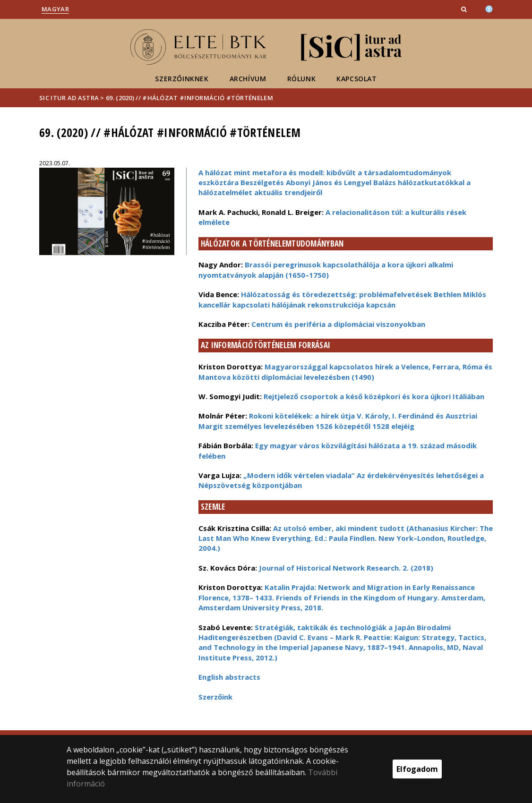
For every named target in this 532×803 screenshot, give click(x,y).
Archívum (248, 79)
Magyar (55, 9)
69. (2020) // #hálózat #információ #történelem (189, 98)
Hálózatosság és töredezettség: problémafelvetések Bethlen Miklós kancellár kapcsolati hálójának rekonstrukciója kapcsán (342, 299)
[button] (465, 9)
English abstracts (229, 677)
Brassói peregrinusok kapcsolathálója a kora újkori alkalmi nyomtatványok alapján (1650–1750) (326, 269)
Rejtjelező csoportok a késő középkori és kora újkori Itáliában (374, 396)
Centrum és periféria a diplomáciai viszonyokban (338, 324)
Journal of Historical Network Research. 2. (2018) (346, 568)
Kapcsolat (356, 79)
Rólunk (302, 79)
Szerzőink (215, 697)
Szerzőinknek (182, 79)
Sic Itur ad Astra (69, 98)
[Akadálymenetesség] (489, 8)
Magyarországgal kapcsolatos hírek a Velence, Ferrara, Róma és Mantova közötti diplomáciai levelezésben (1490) (345, 372)
